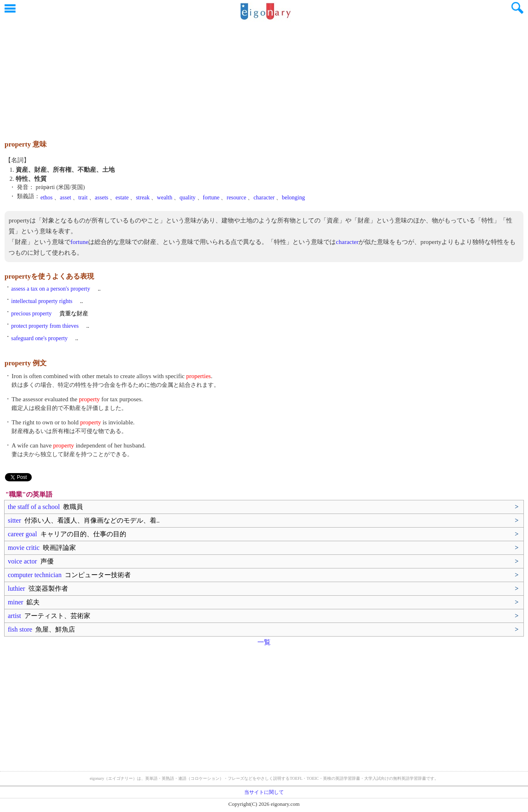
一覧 (264, 642)
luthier (38, 588)
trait (83, 198)
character (264, 198)
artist (49, 616)
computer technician (69, 575)
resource (236, 198)
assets (102, 198)
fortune (211, 198)
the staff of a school (45, 507)
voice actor (31, 561)
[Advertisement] (264, 76)
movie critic (42, 548)
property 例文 (26, 363)
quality (187, 198)
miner (24, 602)
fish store (41, 629)
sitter (84, 520)
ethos (47, 198)
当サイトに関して (264, 792)
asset (65, 198)
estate (122, 198)
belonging (293, 198)
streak (143, 198)
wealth (164, 198)
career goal (67, 534)
